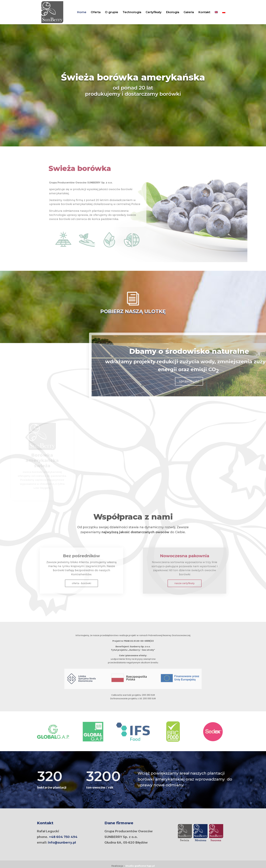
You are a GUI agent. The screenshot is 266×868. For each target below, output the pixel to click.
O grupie (112, 12)
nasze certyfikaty (184, 578)
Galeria (189, 12)
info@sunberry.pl (62, 843)
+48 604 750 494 (63, 837)
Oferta (96, 12)
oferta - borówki (81, 578)
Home (82, 12)
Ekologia (173, 12)
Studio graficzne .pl (140, 866)
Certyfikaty (154, 12)
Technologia (132, 12)
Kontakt (204, 12)
